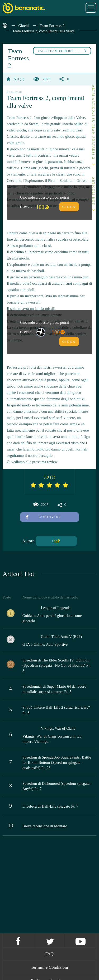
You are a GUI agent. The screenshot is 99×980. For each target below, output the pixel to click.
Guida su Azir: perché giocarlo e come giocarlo (52, 618)
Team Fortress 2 (52, 26)
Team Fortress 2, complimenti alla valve (43, 31)
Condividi (43, 517)
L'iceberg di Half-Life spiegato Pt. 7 (50, 806)
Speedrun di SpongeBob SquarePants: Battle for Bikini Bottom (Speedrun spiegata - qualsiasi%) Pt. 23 (57, 763)
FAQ (50, 954)
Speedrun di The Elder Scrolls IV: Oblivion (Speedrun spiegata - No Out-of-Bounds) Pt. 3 (56, 666)
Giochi (24, 26)
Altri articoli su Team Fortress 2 (93, 122)
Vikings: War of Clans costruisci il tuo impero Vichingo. (52, 739)
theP (56, 541)
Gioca (69, 207)
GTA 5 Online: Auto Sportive (45, 645)
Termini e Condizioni (50, 967)
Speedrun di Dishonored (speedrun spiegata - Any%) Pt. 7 (57, 786)
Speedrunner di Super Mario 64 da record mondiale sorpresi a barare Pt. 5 (54, 689)
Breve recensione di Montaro (45, 826)
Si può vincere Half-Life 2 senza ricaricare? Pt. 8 (56, 710)
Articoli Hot (93, 191)
